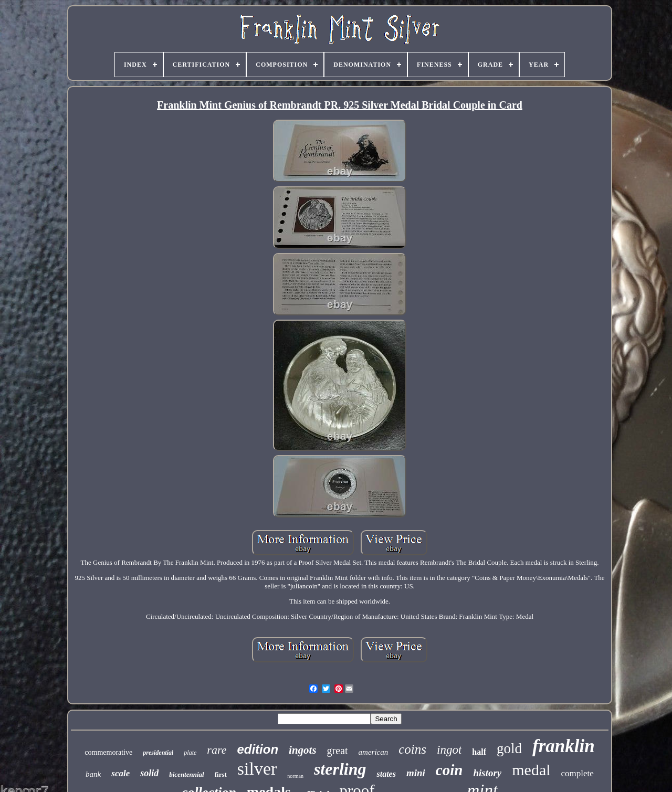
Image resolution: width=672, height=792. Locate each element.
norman (295, 776)
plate (190, 753)
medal (531, 770)
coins (412, 749)
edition (258, 749)
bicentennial (186, 774)
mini (416, 773)
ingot (449, 750)
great (338, 751)
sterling (340, 769)
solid (149, 773)
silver (257, 769)
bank (93, 774)
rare (217, 750)
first (221, 774)
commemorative (108, 752)
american (374, 752)
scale (120, 773)
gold (509, 748)
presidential (158, 753)
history (487, 773)
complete (577, 773)
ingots (303, 750)
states (386, 774)
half (479, 752)
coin (449, 770)
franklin (564, 746)
